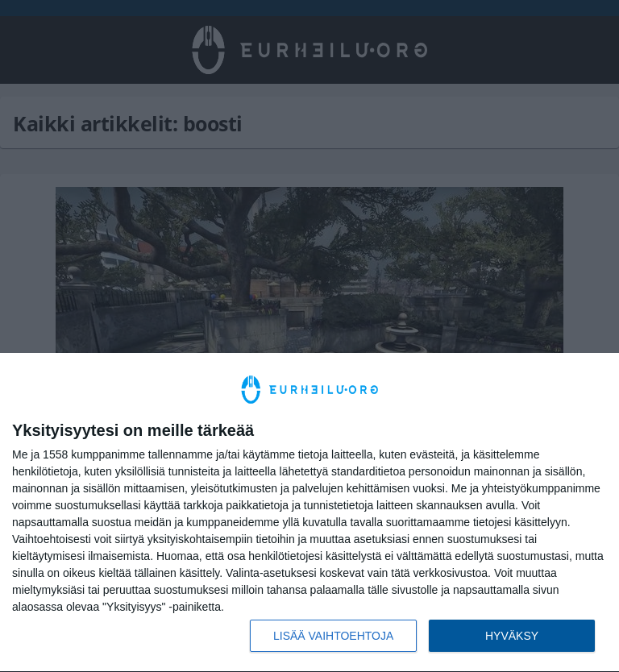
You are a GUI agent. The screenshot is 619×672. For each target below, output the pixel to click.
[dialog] (309, 513)
